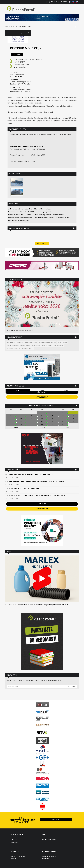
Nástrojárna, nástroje (63, 218)
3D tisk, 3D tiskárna (14, 348)
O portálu (14, 839)
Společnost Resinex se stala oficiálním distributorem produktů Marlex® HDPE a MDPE (38, 605)
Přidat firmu (42, 243)
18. (73, 419)
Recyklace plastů (27, 348)
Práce (31, 33)
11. (73, 415)
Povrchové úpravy (31, 342)
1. (42, 412)
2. (52, 412)
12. (11, 419)
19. (11, 422)
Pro (16, 428)
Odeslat (72, 686)
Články (19, 33)
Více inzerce (42, 392)
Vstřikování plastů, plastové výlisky (19, 345)
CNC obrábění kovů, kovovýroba (19, 221)
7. (32, 415)
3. (63, 412)
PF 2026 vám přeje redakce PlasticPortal (20, 331)
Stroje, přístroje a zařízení (43, 209)
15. (42, 419)
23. (52, 422)
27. (21, 425)
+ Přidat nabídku (42, 509)
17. (63, 419)
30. (52, 425)
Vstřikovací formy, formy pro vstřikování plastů (49, 215)
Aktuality (22, 33)
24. (63, 422)
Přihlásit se (63, 2)
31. (63, 425)
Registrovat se (52, 2)
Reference (14, 843)
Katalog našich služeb (49, 839)
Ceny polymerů (17, 33)
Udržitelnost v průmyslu (15, 342)
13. (21, 419)
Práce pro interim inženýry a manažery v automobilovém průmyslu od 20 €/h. (35, 481)
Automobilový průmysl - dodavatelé (20, 209)
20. (21, 422)
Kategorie (10, 33)
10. (63, 415)
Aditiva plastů (62, 342)
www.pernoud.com (20, 67)
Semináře (26, 33)
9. (52, 415)
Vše (18, 391)
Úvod (7, 26)
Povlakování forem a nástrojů (44, 218)
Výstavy (24, 33)
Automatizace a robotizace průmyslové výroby (47, 345)
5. (11, 415)
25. (73, 422)
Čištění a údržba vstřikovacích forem (20, 218)
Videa (29, 33)
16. (52, 419)
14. (32, 419)
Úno (68, 428)
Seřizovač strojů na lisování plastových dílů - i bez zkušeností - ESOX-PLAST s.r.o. (37, 495)
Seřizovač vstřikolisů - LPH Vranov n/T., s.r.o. (23, 488)
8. (42, 415)
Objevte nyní (56, 819)
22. (42, 422)
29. (42, 425)
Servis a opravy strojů (44, 212)
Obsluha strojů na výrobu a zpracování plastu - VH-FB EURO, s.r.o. (30, 474)
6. (21, 415)
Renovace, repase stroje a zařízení (20, 215)
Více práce (42, 504)
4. (73, 412)
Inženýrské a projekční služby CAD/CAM (21, 212)
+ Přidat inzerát (42, 397)
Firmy (12, 33)
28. (32, 425)
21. (32, 422)
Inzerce (15, 33)
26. (11, 425)
